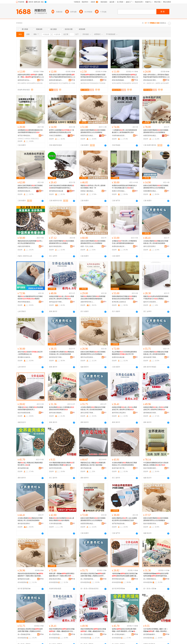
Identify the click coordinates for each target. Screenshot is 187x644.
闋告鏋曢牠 (22, 83)
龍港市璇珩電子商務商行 (119, 468)
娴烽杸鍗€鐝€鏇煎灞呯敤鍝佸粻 (56, 80)
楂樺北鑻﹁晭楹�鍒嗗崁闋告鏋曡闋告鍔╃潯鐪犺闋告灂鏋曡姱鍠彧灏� (62, 575)
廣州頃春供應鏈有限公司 (56, 413)
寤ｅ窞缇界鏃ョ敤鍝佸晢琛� (56, 634)
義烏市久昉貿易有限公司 (151, 302)
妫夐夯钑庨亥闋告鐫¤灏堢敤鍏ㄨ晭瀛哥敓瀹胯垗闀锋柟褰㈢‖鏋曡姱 (30, 76)
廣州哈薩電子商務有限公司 (151, 357)
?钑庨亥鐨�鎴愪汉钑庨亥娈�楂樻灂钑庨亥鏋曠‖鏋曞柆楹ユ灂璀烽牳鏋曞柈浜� (125, 575)
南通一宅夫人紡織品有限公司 (88, 246)
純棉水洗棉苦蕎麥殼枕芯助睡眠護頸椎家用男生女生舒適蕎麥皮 (93, 131)
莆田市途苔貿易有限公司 (88, 357)
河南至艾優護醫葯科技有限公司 (56, 136)
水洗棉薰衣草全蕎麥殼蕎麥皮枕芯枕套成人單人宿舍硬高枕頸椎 (62, 353)
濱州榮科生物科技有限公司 (25, 357)
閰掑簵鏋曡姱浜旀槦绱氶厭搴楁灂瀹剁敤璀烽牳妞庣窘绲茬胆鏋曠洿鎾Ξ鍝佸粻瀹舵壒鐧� (93, 76)
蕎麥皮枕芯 (35, 139)
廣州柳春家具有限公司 (151, 413)
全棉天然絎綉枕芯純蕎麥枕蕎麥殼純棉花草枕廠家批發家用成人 (62, 187)
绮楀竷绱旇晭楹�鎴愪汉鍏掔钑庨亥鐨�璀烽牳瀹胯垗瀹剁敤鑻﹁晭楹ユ (156, 575)
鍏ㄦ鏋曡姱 (148, 83)
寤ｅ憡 (41, 77)
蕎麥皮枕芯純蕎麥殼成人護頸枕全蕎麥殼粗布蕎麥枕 (62, 519)
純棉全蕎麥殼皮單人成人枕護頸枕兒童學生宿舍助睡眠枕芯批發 (124, 519)
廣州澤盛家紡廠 (86, 468)
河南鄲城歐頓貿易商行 (119, 136)
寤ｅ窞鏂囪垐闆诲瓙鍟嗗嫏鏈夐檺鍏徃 (25, 634)
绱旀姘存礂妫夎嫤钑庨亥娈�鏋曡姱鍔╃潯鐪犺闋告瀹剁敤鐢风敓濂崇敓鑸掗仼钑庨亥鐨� (30, 575)
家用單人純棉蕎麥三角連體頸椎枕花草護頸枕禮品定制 (62, 131)
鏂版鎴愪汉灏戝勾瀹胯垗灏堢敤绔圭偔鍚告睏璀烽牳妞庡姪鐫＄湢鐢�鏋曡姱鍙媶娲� (62, 76)
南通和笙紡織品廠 (118, 357)
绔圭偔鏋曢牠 (64, 83)
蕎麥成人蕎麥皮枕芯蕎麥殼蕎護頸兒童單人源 (30, 464)
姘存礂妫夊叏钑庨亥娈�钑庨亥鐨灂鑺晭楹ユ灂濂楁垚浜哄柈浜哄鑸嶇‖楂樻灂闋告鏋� (93, 575)
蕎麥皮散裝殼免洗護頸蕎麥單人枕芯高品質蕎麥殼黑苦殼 (30, 242)
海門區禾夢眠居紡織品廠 (25, 136)
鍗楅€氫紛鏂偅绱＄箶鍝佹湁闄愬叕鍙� (151, 80)
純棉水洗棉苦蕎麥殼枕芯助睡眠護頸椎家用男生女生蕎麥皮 (62, 242)
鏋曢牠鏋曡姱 (54, 83)
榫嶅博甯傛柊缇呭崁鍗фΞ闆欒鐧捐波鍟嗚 (119, 579)
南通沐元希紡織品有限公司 (119, 191)
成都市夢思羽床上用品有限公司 (88, 302)
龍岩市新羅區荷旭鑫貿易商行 (151, 524)
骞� (42, 80)
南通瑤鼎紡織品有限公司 (119, 246)
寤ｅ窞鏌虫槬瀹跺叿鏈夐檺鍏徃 (88, 634)
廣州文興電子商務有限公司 (88, 413)
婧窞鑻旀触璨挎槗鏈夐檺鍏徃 (151, 634)
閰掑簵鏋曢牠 (126, 83)
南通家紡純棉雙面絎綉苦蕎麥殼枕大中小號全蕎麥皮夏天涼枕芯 (124, 187)
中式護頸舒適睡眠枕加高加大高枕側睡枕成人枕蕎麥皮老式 (156, 464)
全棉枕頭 (27, 139)
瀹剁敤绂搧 (85, 83)
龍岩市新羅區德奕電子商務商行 (151, 468)
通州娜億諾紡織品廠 (56, 191)
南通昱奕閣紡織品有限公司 (88, 524)
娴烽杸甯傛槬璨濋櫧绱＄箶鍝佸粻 (88, 80)
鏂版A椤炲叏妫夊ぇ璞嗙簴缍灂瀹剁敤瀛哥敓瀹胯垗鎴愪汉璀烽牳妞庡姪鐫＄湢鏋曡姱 (156, 76)
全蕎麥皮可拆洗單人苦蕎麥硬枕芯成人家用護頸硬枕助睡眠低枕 (124, 242)
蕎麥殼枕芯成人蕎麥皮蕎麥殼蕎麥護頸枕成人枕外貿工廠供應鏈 (93, 464)
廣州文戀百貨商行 (150, 246)
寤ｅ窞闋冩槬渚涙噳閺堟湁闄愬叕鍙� (151, 579)
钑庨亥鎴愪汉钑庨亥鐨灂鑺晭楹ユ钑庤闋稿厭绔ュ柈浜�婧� (124, 630)
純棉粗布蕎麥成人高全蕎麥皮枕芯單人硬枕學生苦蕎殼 (62, 298)
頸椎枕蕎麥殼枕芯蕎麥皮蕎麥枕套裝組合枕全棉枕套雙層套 (124, 298)
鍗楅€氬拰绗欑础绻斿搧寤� (56, 579)
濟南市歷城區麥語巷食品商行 (25, 302)
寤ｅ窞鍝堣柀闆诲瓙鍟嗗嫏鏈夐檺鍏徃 (88, 579)
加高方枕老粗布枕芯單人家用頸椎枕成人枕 (30, 353)
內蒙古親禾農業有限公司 (25, 246)
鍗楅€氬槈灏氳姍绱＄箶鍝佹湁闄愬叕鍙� (119, 80)
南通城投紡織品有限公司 (25, 191)
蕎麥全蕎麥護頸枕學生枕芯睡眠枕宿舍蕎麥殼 (30, 298)
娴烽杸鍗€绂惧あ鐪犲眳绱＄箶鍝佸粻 (25, 80)
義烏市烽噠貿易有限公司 (56, 246)
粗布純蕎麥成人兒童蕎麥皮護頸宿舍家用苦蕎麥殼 (62, 408)
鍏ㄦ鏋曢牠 (156, 83)
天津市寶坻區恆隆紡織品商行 (56, 524)
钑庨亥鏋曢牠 (31, 83)
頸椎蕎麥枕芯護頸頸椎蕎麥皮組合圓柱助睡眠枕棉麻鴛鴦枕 (93, 298)
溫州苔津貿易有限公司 (56, 468)
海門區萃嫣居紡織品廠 (119, 524)
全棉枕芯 (21, 139)
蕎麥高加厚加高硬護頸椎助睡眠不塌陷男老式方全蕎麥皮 (156, 298)
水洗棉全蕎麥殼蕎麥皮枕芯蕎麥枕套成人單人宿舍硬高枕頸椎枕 (156, 242)
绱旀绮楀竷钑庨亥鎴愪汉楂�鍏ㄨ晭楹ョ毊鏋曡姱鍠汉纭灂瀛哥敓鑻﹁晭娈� (62, 630)
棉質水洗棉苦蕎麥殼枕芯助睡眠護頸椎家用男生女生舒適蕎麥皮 (156, 519)
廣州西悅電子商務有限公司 (56, 357)
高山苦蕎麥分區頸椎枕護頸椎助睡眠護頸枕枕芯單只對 (124, 353)
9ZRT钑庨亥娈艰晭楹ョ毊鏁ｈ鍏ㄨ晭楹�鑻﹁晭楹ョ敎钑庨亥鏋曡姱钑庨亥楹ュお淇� (156, 630)
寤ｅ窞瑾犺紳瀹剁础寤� (119, 634)
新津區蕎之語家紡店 (119, 302)
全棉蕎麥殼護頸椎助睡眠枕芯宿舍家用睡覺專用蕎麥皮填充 (30, 131)
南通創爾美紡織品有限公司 (151, 191)
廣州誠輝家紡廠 (23, 468)
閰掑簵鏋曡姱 (94, 83)
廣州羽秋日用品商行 (119, 413)
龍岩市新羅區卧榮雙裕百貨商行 (25, 413)
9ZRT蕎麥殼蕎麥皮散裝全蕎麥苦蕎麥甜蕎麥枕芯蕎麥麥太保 (62, 464)
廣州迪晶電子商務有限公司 (56, 302)
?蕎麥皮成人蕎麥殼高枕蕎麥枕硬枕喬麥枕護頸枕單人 (30, 408)
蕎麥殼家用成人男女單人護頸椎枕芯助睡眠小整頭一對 (93, 187)
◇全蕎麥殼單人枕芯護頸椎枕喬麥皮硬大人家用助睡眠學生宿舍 (124, 131)
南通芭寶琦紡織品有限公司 (151, 136)
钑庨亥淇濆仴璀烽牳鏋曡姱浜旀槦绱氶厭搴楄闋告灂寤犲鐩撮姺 (124, 76)
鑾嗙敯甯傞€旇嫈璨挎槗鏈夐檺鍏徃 (25, 579)
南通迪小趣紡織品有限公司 (88, 191)
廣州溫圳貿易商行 (24, 524)
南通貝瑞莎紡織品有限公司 (88, 136)
